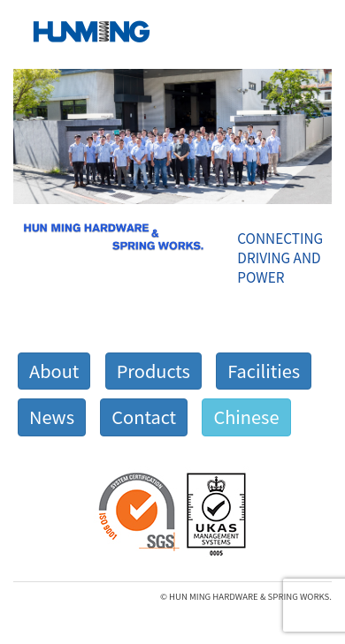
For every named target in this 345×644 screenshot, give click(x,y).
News (52, 417)
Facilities (264, 371)
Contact (144, 417)
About (54, 371)
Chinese (246, 417)
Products (153, 371)
